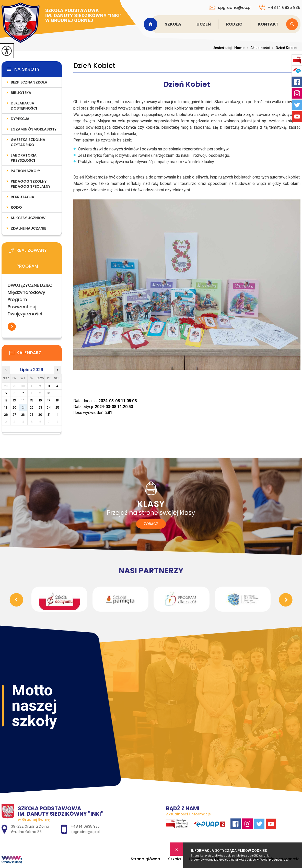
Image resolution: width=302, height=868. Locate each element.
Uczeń (204, 24)
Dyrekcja (20, 119)
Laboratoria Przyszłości (24, 158)
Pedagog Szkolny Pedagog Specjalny (31, 184)
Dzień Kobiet (94, 66)
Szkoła (173, 24)
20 (14, 407)
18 (57, 400)
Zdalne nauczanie (28, 228)
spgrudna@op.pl (230, 8)
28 (23, 415)
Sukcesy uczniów (28, 218)
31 (49, 415)
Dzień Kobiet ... (285, 48)
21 (23, 407)
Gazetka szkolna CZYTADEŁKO (28, 142)
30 (40, 415)
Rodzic (234, 24)
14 (23, 400)
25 (57, 407)
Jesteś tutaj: (223, 48)
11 (57, 393)
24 (49, 407)
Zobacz (151, 524)
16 (40, 400)
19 (6, 407)
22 (32, 407)
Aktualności (257, 48)
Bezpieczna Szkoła (29, 82)
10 (49, 393)
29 (32, 415)
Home (239, 48)
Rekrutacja (22, 197)
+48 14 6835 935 (280, 7)
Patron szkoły (25, 171)
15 (32, 400)
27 (14, 415)
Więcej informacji (12, 327)
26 (6, 415)
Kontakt (268, 24)
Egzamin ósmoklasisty (34, 129)
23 (40, 407)
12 (6, 400)
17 (49, 400)
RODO (16, 207)
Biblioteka (21, 93)
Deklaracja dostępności (24, 106)
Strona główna (151, 24)
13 (14, 400)
